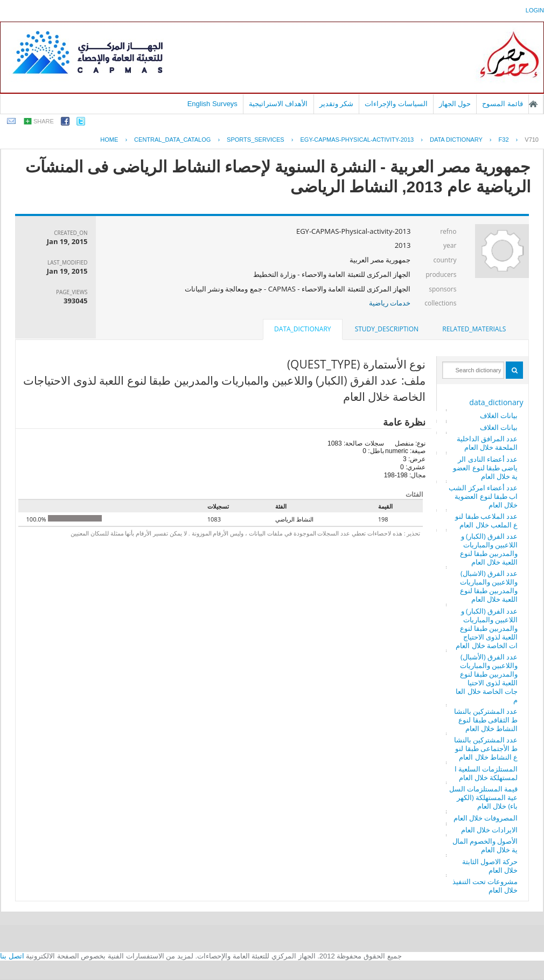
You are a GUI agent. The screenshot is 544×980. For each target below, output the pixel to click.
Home (109, 140)
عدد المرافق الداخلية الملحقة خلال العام (487, 443)
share (44, 121)
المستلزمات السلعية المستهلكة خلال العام (486, 773)
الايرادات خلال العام (490, 830)
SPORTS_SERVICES (256, 140)
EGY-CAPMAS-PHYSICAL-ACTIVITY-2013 (357, 140)
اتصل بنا (12, 956)
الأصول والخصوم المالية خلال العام (485, 845)
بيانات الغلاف (499, 415)
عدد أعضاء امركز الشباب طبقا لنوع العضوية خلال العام (483, 496)
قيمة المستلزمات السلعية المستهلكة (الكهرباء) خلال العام (484, 797)
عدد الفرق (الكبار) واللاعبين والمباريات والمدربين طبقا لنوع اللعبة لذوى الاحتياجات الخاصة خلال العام (487, 628)
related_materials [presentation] (474, 329)
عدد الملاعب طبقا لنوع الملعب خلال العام (486, 520)
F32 (504, 140)
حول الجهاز (455, 104)
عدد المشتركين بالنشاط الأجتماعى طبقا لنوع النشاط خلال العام (486, 748)
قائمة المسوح (503, 104)
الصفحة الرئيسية (533, 104)
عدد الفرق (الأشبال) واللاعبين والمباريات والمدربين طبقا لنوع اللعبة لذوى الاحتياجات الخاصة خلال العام (487, 678)
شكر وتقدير (337, 104)
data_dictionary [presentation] (302, 329)
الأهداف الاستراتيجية (278, 104)
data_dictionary (496, 402)
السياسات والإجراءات (396, 104)
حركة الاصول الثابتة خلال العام (490, 866)
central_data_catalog (172, 140)
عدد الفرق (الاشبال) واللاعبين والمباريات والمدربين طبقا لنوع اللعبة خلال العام (489, 586)
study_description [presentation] (387, 329)
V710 (532, 140)
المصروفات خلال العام (486, 818)
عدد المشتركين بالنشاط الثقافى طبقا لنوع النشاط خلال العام (486, 720)
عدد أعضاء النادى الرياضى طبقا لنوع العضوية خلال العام (485, 468)
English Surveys (212, 104)
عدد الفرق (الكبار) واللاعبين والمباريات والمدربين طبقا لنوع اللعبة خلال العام (489, 549)
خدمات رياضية (390, 303)
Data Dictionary (456, 140)
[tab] (474, 329)
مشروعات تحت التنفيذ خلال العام (485, 886)
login (535, 10)
